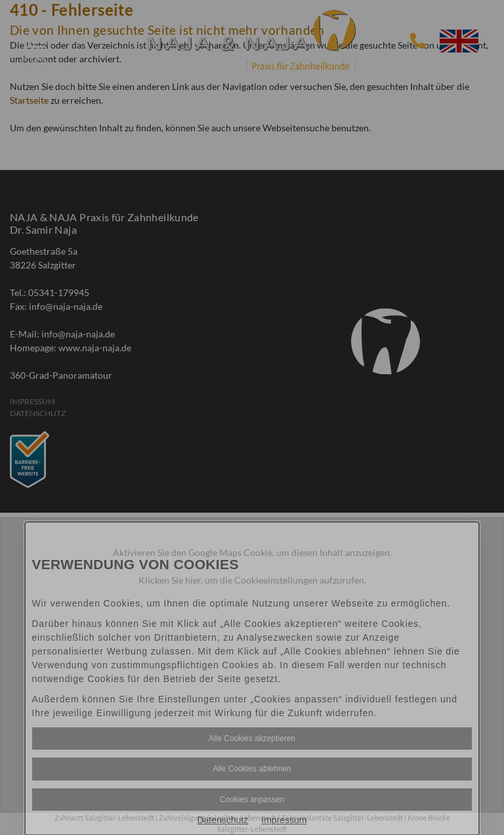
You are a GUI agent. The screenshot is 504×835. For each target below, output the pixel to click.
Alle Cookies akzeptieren (252, 739)
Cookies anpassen (252, 800)
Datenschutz (222, 820)
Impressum (284, 820)
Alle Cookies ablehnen (252, 769)
